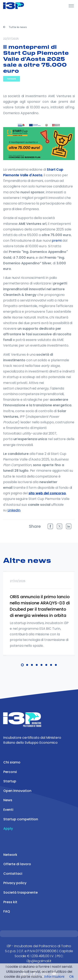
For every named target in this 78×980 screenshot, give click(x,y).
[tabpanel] (39, 619)
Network (12, 79)
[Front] (19, 6)
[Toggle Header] (71, 6)
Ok (72, 977)
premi (57, 241)
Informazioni (54, 977)
